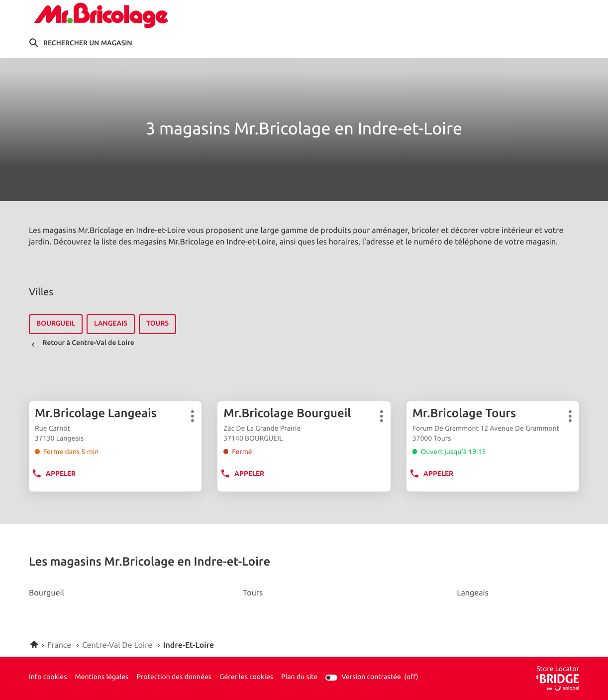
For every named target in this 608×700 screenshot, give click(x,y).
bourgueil (56, 324)
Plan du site (300, 677)
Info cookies (48, 678)
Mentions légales (101, 678)
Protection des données (174, 678)
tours (157, 324)
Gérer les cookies (246, 677)
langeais (111, 324)
